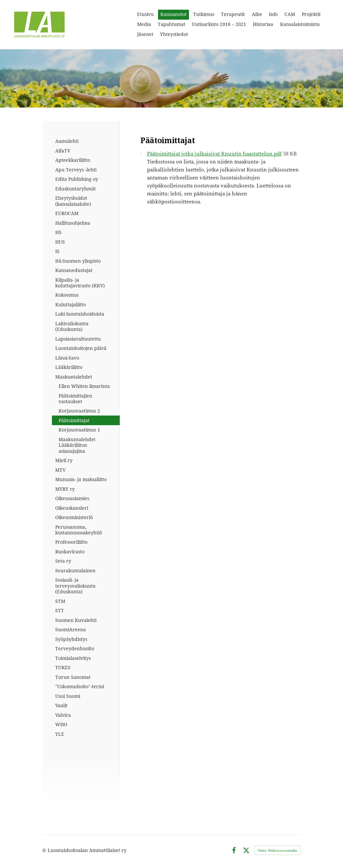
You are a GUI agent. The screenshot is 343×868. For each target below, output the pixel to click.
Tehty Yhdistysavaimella (277, 850)
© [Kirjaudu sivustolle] (45, 850)
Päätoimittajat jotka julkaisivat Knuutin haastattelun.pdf (214, 153)
